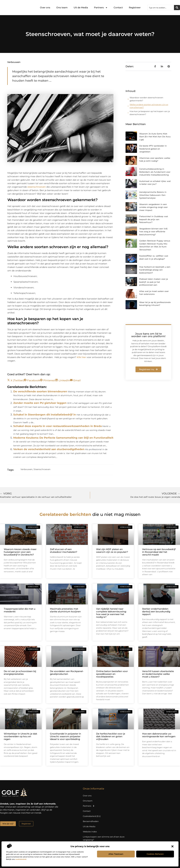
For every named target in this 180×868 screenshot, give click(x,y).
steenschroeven (37, 187)
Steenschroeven (42, 469)
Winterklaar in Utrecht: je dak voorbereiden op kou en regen (20, 736)
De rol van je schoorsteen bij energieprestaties (20, 673)
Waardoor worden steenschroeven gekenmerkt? (146, 99)
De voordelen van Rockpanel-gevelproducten (67, 673)
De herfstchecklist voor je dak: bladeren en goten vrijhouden (111, 736)
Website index (90, 832)
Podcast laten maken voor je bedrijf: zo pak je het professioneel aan (154, 282)
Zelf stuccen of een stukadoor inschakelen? (64, 551)
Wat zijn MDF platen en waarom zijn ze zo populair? (112, 551)
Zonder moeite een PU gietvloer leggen (40, 403)
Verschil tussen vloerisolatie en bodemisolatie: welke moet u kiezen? (158, 674)
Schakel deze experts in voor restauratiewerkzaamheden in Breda (57, 426)
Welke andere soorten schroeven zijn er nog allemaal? (149, 106)
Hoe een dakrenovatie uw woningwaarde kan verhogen (159, 735)
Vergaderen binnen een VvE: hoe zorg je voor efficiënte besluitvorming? (154, 232)
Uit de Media (81, 7)
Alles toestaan (116, 854)
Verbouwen (14, 62)
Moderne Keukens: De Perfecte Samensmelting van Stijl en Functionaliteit (63, 438)
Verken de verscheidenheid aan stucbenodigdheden (49, 449)
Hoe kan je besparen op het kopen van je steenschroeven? (150, 113)
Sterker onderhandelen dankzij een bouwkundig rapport (156, 612)
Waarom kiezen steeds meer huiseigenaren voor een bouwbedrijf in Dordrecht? (20, 552)
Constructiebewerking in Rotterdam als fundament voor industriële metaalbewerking (155, 172)
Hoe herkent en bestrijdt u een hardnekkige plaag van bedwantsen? (155, 270)
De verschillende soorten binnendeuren (40, 391)
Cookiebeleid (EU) (92, 816)
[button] (172, 846)
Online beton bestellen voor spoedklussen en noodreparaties (112, 674)
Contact (118, 7)
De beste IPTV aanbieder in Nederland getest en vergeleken (153, 149)
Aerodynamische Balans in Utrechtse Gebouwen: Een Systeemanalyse (153, 195)
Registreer (135, 7)
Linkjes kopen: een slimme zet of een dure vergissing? (104, 838)
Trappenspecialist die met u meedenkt (20, 610)
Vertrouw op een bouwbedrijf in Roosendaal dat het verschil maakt (159, 552)
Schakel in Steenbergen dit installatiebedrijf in (45, 415)
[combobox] (161, 8)
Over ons (45, 7)
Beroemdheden (91, 821)
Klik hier (81, 357)
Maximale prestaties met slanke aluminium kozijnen (65, 610)
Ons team (62, 7)
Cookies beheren (155, 854)
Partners (101, 8)
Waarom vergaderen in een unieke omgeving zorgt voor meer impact (153, 207)
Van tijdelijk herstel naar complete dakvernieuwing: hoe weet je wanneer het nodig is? (111, 613)
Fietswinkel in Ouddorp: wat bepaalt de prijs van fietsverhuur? (154, 219)
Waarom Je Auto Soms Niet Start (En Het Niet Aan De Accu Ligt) (155, 137)
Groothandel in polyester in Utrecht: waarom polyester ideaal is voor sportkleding (65, 736)
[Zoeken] (177, 8)
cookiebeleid (21, 859)
